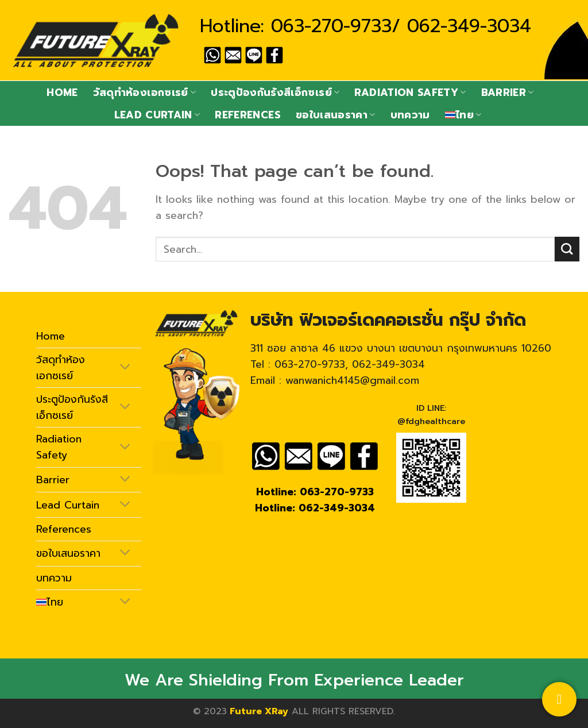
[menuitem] (463, 115)
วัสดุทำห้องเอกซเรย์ (144, 93)
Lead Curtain (157, 115)
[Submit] (567, 249)
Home (62, 93)
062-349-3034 (469, 26)
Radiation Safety (410, 93)
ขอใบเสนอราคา (336, 115)
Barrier (508, 93)
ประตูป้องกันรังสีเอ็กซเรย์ (275, 93)
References (248, 115)
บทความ (410, 115)
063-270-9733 (331, 26)
